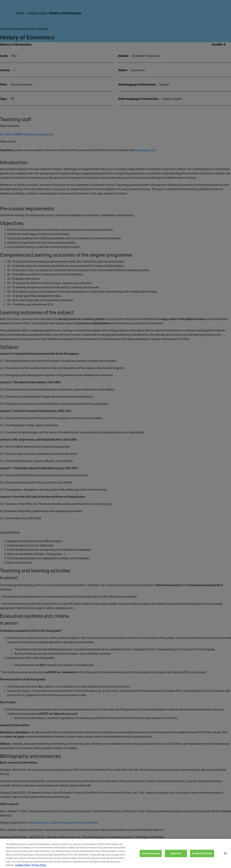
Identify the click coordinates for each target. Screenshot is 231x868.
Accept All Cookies (202, 858)
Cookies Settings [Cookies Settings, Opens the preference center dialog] (151, 858)
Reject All (176, 858)
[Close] (225, 858)
